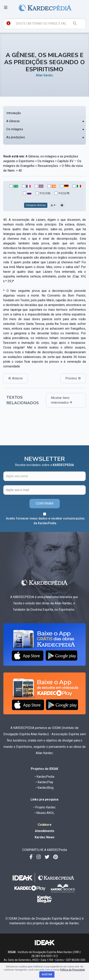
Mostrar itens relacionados (62, 400)
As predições (16, 137)
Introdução (14, 113)
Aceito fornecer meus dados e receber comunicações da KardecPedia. (45, 521)
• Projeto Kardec (44, 807)
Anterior (15, 378)
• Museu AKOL (44, 813)
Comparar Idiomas (36, 205)
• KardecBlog (45, 788)
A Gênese (13, 121)
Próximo (73, 378)
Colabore (45, 825)
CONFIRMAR (45, 503)
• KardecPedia (44, 777)
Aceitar (47, 974)
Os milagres (15, 129)
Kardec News (45, 837)
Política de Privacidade (72, 970)
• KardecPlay (44, 782)
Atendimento (45, 831)
